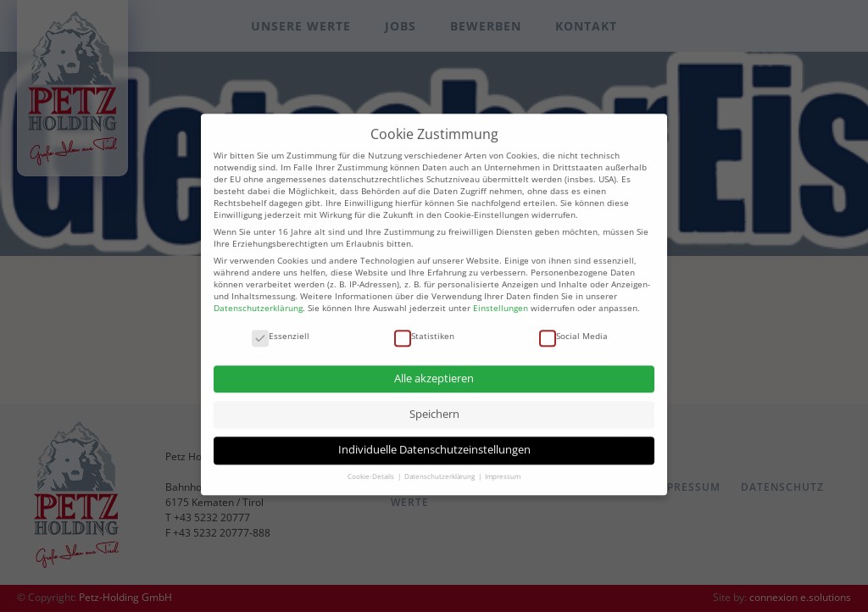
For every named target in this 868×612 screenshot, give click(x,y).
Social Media (573, 328)
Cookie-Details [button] (372, 469)
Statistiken (424, 328)
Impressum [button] (503, 469)
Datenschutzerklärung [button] (440, 469)
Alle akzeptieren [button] (434, 371)
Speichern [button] (434, 406)
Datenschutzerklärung (258, 300)
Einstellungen (501, 300)
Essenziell (281, 328)
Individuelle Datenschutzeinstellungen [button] (434, 442)
